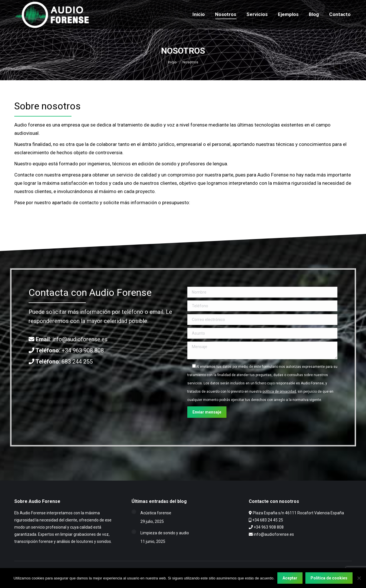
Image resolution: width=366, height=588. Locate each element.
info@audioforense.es (80, 339)
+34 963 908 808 (83, 350)
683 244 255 (77, 362)
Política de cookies (329, 578)
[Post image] (134, 512)
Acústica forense (156, 513)
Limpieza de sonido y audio (165, 533)
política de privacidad (279, 392)
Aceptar (290, 578)
